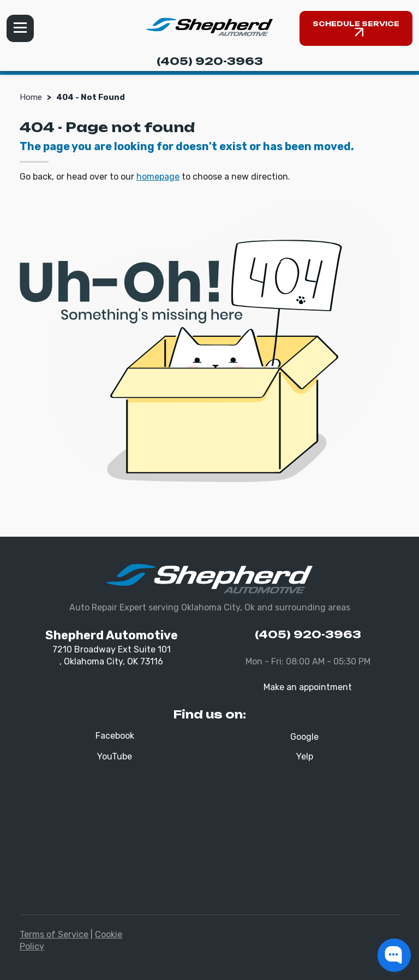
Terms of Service (54, 934)
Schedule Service (356, 24)
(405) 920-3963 (210, 61)
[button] (394, 955)
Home (31, 97)
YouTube (115, 756)
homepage (158, 177)
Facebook (115, 736)
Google (304, 737)
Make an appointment (308, 687)
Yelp (305, 756)
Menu (20, 28)
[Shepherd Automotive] (209, 27)
